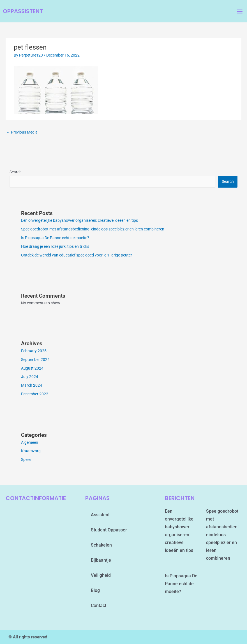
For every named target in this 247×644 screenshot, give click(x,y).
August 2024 (32, 368)
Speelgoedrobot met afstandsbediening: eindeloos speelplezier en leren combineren (93, 229)
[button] (240, 11)
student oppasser (109, 530)
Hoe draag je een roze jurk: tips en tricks (55, 246)
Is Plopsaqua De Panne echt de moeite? (55, 238)
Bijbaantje (101, 560)
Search (16, 172)
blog (95, 590)
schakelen (101, 545)
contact (99, 606)
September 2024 (35, 360)
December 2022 (35, 394)
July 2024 (30, 377)
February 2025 (34, 351)
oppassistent (23, 11)
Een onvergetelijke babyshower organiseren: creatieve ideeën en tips (79, 220)
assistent (100, 515)
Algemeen (30, 442)
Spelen (27, 459)
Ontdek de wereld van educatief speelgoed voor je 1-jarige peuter (77, 255)
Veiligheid (101, 575)
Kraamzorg (31, 451)
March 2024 (32, 385)
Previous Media (22, 132)
